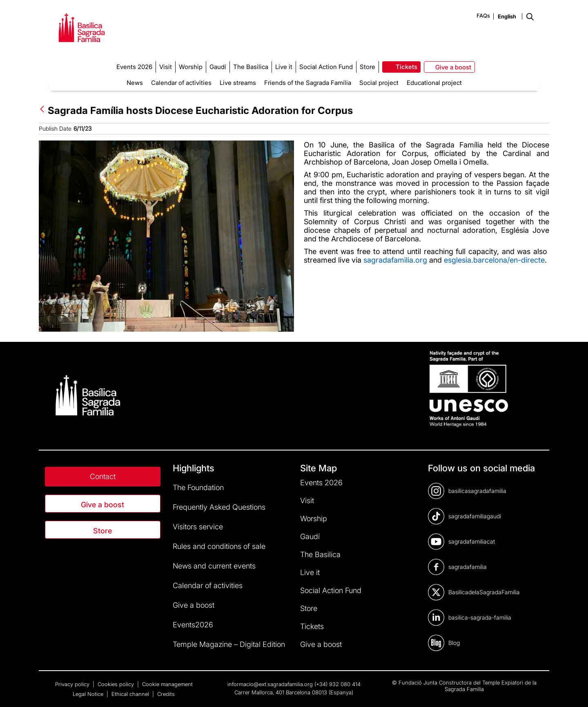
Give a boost (102, 505)
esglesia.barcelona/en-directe (494, 260)
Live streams (238, 83)
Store (102, 531)
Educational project (434, 83)
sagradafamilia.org (395, 260)
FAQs (483, 16)
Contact (103, 476)
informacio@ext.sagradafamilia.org (270, 684)
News (135, 83)
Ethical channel (131, 694)
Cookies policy (117, 684)
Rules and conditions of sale (219, 546)
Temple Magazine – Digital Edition (229, 644)
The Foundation (198, 487)
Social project (379, 83)
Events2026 (193, 625)
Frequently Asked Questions (219, 507)
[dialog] (573, 691)
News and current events (214, 566)
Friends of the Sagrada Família (308, 83)
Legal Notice (89, 694)
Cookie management (167, 684)
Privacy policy (73, 684)
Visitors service (198, 527)
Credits (166, 694)
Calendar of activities (181, 83)
